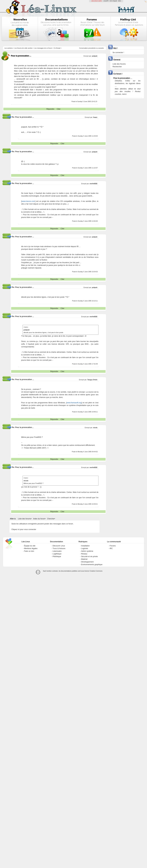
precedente (92, 48)
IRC (111, 548)
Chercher (51, 519)
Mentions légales (31, 548)
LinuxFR (106, 1)
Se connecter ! (118, 53)
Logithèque (57, 554)
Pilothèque (57, 557)
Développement (87, 562)
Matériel (84, 559)
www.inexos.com (28, 201)
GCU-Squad (113, 1)
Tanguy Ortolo (92, 380)
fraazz (95, 117)
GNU (120, 1)
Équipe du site (30, 546)
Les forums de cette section (23, 48)
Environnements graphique (92, 565)
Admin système (87, 551)
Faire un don (29, 551)
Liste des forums (25, 519)
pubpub (95, 56)
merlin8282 (93, 184)
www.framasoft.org (74, 403)
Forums (113, 546)
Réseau (84, 554)
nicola (95, 428)
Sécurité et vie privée (89, 557)
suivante (101, 48)
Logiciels (85, 548)
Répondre (50, 109)
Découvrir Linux (59, 546)
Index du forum (39, 519)
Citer (59, 109)
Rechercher (117, 67)
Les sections (9, 48)
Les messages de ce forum (43, 48)
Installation (85, 546)
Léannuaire (57, 551)
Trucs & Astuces (59, 548)
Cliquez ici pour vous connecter (24, 529)
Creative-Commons (96, 571)
